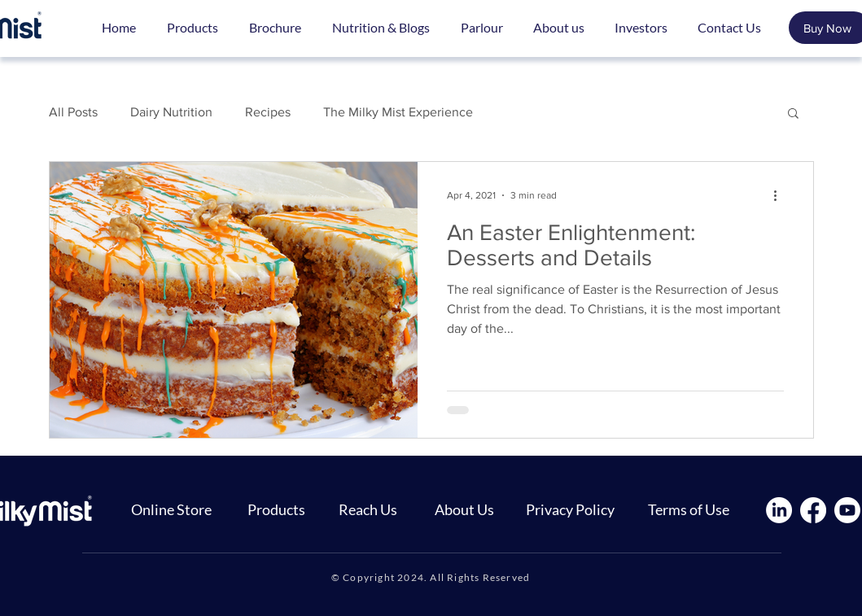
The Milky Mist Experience (398, 112)
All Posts (73, 112)
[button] (793, 114)
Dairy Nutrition (171, 112)
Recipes (268, 112)
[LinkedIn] (779, 510)
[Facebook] (813, 510)
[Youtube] (847, 510)
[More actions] (781, 195)
